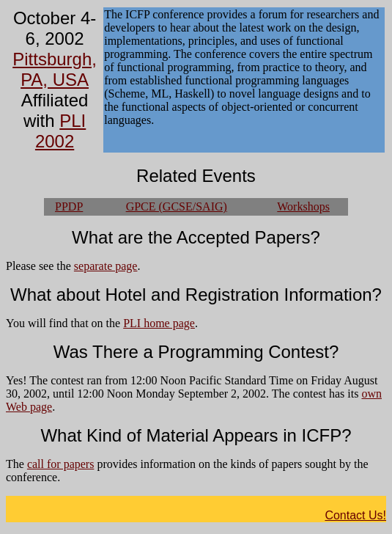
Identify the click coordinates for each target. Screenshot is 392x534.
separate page (106, 266)
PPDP (69, 206)
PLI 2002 (60, 131)
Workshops (303, 206)
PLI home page (159, 323)
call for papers (61, 464)
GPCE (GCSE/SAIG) (177, 206)
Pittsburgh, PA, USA (55, 69)
